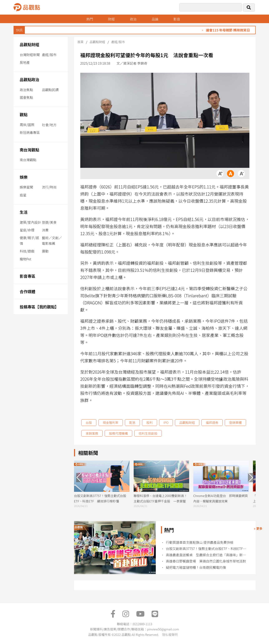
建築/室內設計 (30, 222)
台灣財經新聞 (30, 55)
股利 (150, 422)
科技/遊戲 (27, 251)
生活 (24, 212)
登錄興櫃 (235, 422)
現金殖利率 (111, 422)
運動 (45, 251)
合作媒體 (28, 291)
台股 (89, 422)
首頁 (80, 42)
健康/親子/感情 (30, 240)
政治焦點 (26, 90)
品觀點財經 (30, 44)
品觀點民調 (50, 90)
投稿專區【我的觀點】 (39, 307)
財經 (111, 19)
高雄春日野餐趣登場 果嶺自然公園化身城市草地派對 (206, 561)
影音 (177, 19)
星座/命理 (27, 230)
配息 (132, 422)
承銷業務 (92, 433)
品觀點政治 (30, 79)
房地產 (25, 62)
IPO (166, 422)
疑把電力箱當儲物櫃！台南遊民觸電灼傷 (196, 567)
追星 (23, 195)
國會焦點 (26, 97)
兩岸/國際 (27, 125)
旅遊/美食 (49, 222)
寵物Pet (26, 259)
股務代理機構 (118, 433)
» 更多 (258, 528)
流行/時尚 (49, 187)
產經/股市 (49, 55)
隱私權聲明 (170, 635)
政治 (133, 19)
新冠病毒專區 (30, 132)
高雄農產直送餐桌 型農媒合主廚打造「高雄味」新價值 (207, 555)
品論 (155, 19)
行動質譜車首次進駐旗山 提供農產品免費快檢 (200, 542)
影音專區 (28, 276)
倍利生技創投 (148, 433)
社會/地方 (49, 125)
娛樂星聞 (26, 187)
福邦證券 (212, 422)
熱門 (90, 19)
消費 (45, 230)
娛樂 (24, 177)
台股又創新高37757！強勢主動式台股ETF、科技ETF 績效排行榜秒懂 (207, 549)
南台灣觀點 (30, 150)
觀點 (24, 114)
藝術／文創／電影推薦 (52, 240)
